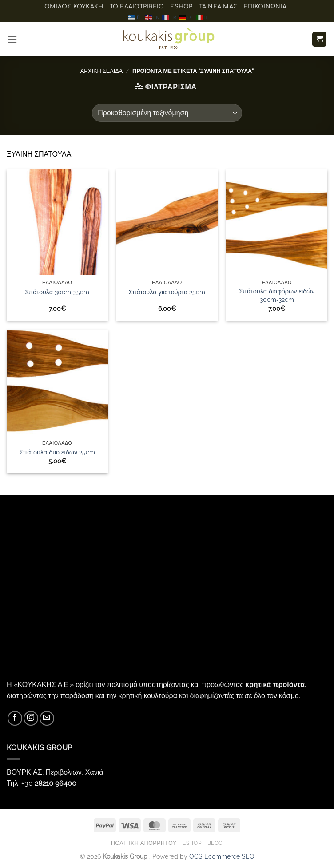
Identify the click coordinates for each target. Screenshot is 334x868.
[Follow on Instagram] (31, 718)
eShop (181, 7)
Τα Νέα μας (218, 7)
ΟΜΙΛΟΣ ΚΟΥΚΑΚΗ (74, 7)
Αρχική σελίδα (102, 71)
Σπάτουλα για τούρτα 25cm (167, 292)
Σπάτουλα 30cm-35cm (57, 292)
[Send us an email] (47, 718)
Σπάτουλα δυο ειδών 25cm (57, 452)
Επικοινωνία (265, 7)
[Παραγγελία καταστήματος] (167, 113)
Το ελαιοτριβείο (137, 7)
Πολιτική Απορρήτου (144, 843)
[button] (12, 39)
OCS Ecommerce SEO (222, 856)
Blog (215, 843)
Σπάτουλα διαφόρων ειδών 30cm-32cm (277, 295)
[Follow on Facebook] (15, 718)
